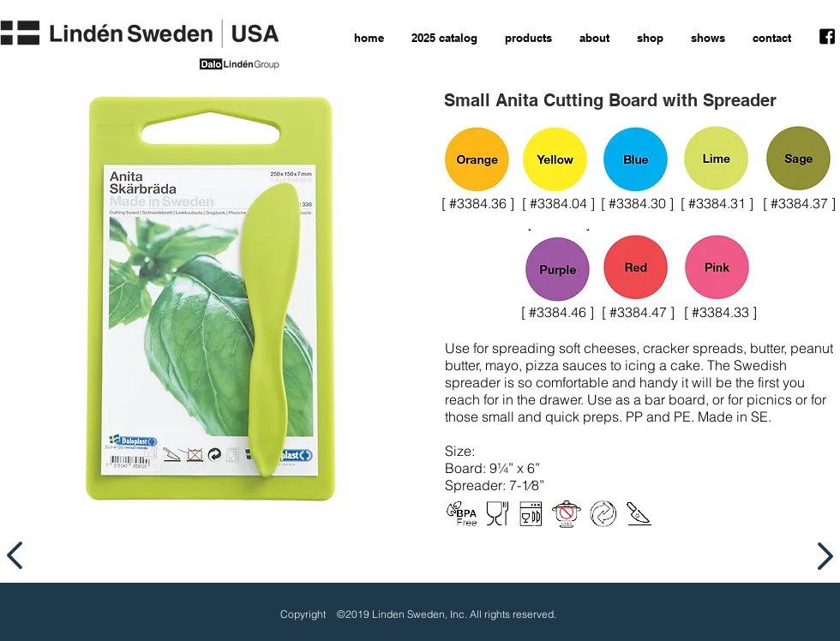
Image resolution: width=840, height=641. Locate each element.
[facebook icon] (827, 37)
